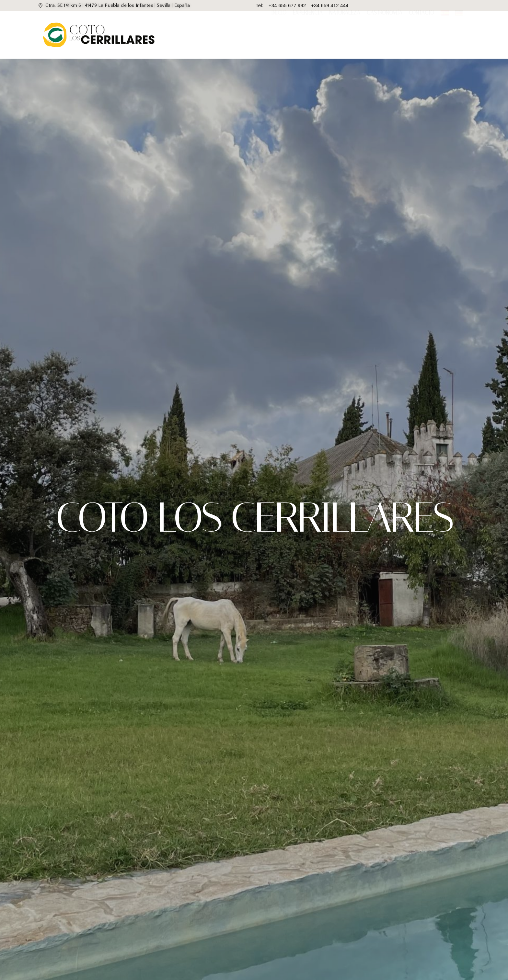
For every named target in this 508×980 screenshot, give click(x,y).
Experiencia (308, 35)
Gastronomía (385, 35)
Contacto (421, 35)
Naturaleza (345, 35)
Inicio (279, 35)
